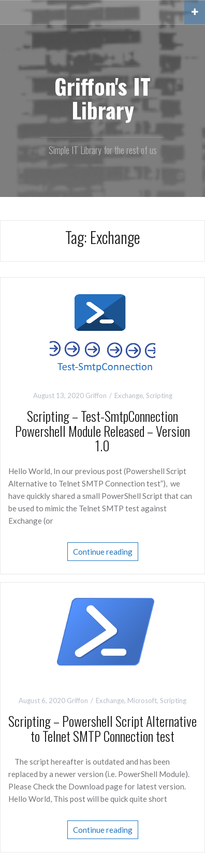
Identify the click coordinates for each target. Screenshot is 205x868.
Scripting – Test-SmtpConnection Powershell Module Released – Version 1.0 (102, 431)
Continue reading (103, 552)
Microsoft (142, 701)
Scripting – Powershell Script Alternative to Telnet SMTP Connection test (102, 728)
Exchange (129, 395)
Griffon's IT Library (102, 98)
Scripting (159, 395)
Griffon (96, 395)
